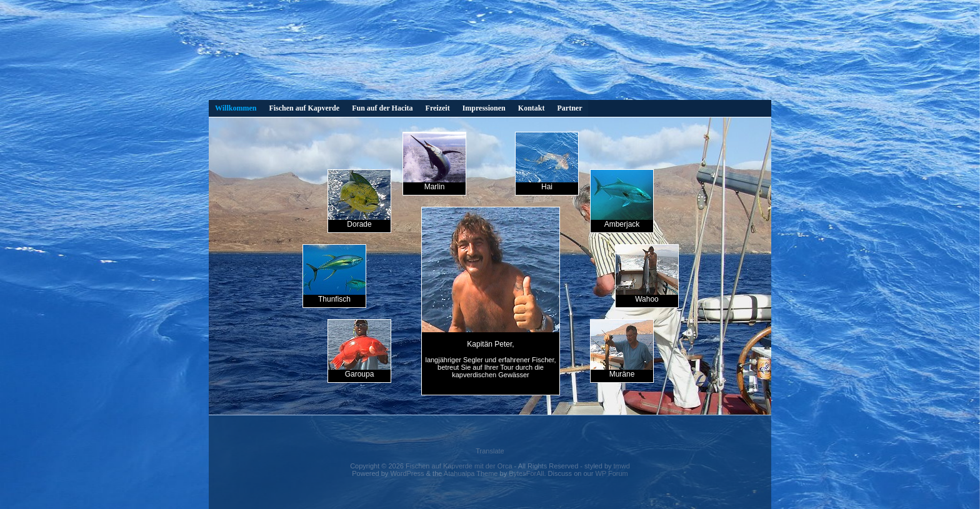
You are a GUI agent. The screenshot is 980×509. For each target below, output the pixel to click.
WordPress (407, 473)
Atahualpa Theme (471, 473)
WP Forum (611, 473)
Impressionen (484, 108)
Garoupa (359, 349)
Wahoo (647, 274)
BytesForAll (526, 473)
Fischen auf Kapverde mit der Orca (459, 466)
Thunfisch (334, 274)
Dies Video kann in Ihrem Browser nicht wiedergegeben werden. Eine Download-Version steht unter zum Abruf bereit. (490, 53)
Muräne (622, 349)
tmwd (622, 466)
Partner (569, 108)
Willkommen (236, 108)
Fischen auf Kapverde (304, 108)
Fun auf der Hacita (382, 108)
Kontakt (532, 108)
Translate (490, 451)
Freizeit (438, 108)
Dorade (359, 199)
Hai (547, 162)
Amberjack (622, 199)
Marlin (434, 162)
